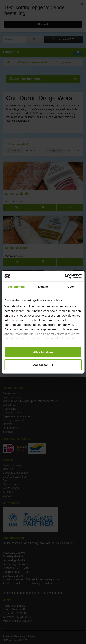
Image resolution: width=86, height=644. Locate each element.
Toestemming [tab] (15, 287)
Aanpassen (43, 365)
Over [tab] (71, 287)
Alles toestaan (43, 352)
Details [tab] (43, 287)
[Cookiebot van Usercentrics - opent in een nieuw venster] (65, 276)
